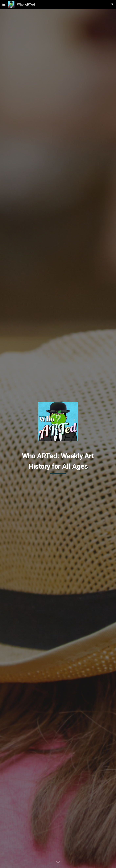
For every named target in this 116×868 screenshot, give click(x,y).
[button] (4, 4)
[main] (58, 462)
